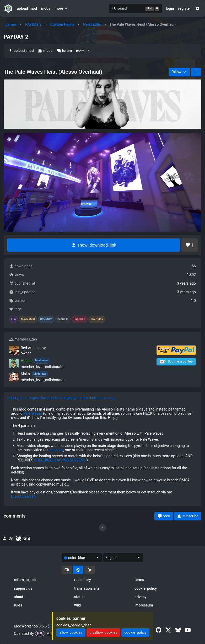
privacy (140, 597)
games (11, 24)
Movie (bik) (28, 319)
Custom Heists (63, 24)
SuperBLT (80, 319)
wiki (77, 605)
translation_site (87, 588)
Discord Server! (23, 496)
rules (18, 605)
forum (64, 51)
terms (139, 580)
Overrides (97, 319)
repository (83, 580)
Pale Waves (33, 413)
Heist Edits (92, 24)
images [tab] (33, 398)
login (170, 8)
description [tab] (17, 398)
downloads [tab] (48, 398)
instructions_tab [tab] (102, 398)
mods (46, 8)
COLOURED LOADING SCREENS (60, 460)
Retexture (46, 319)
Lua (14, 319)
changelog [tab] (67, 398)
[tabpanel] (102, 453)
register (185, 8)
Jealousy (56, 450)
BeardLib (63, 319)
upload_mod (27, 8)
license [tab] (83, 398)
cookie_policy (146, 588)
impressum (144, 605)
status (79, 597)
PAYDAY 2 (33, 24)
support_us (23, 588)
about (19, 597)
